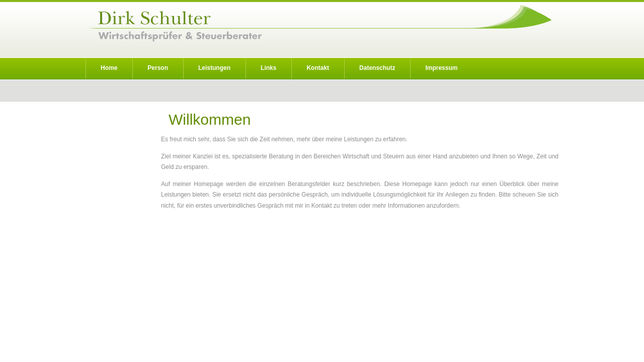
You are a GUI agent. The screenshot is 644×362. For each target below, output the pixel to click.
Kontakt (318, 68)
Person (158, 68)
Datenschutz (377, 68)
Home (109, 68)
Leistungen (214, 68)
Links (268, 68)
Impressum (441, 68)
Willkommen (210, 119)
